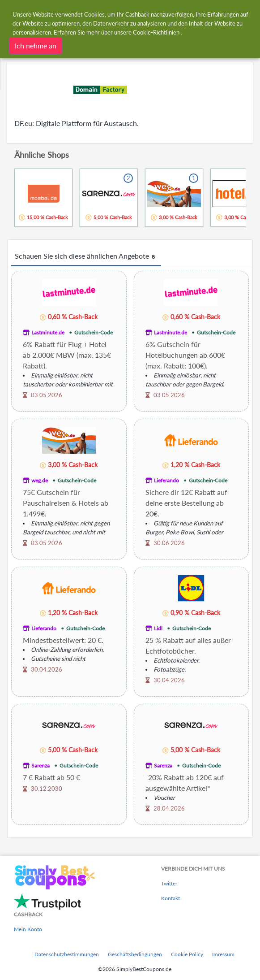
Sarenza (40, 765)
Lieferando (166, 480)
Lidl (158, 628)
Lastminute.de (48, 332)
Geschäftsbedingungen (135, 954)
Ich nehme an (36, 45)
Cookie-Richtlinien (156, 32)
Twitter (169, 883)
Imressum (223, 954)
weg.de (40, 480)
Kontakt (170, 898)
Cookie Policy (187, 954)
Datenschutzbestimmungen (67, 954)
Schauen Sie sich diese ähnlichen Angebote (86, 256)
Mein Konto (28, 929)
